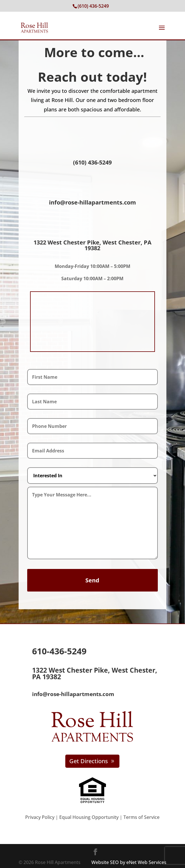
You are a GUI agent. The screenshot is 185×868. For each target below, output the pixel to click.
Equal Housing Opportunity (88, 817)
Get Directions (89, 761)
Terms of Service (141, 817)
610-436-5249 (59, 651)
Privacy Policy (40, 817)
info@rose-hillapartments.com (92, 202)
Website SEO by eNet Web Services (129, 862)
